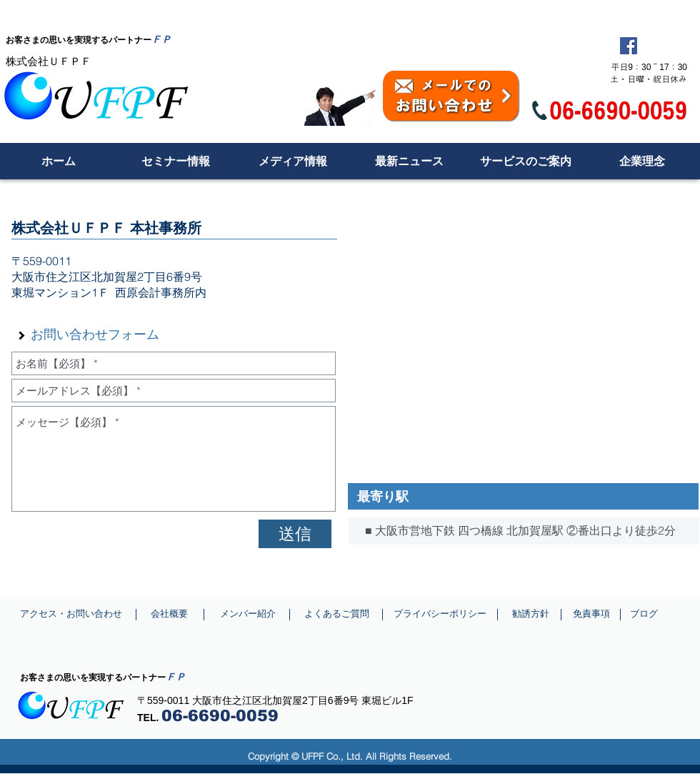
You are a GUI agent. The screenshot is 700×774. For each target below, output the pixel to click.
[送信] (295, 534)
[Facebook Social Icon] (629, 46)
